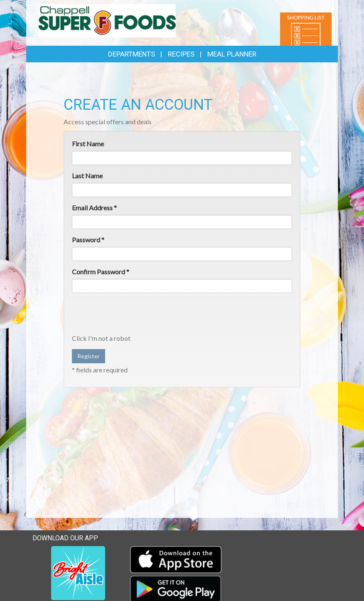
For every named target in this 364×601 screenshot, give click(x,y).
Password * (88, 240)
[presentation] (135, 315)
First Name (88, 144)
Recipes (181, 54)
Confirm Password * (101, 272)
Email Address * (94, 208)
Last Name (87, 176)
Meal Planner (232, 54)
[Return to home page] (107, 20)
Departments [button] (132, 54)
